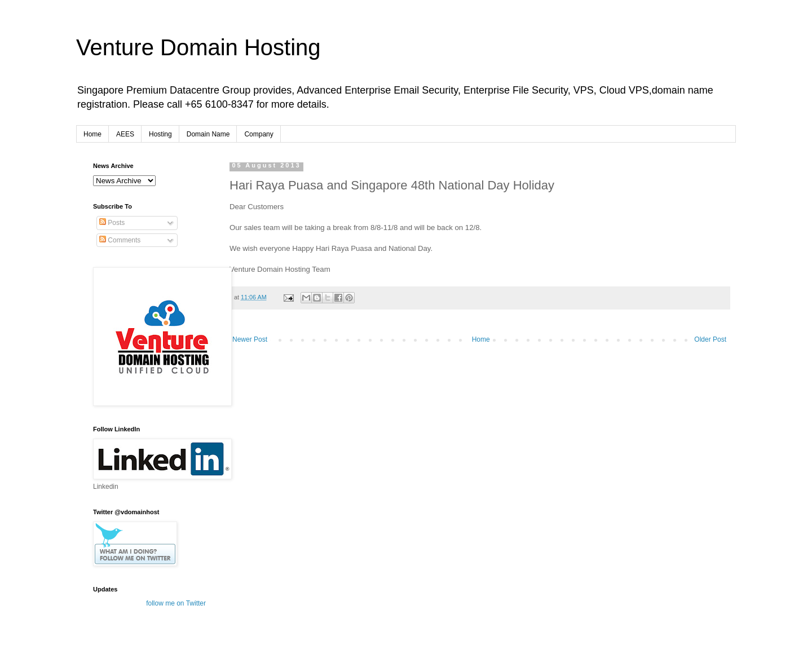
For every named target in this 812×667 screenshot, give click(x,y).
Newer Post (250, 339)
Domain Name (208, 134)
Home (92, 134)
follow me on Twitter (176, 603)
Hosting (160, 134)
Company (259, 134)
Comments (120, 240)
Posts (112, 223)
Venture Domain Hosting (198, 47)
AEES (125, 134)
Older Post (710, 339)
